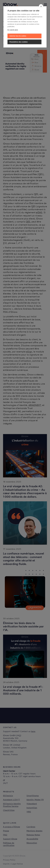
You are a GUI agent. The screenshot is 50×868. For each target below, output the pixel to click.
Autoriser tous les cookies (18, 36)
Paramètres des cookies (19, 42)
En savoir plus (13, 30)
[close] (41, 6)
